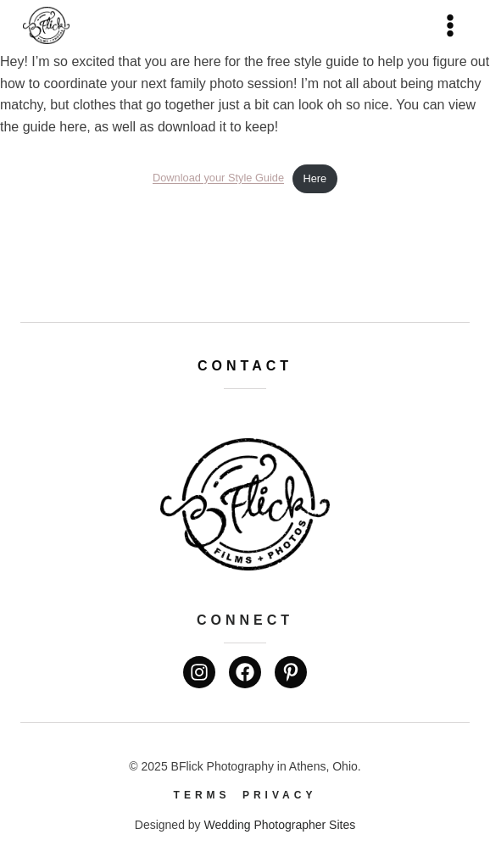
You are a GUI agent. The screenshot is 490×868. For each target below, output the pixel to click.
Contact (245, 366)
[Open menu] (450, 25)
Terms (202, 795)
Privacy (279, 795)
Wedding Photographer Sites (279, 825)
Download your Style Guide (218, 178)
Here (315, 178)
